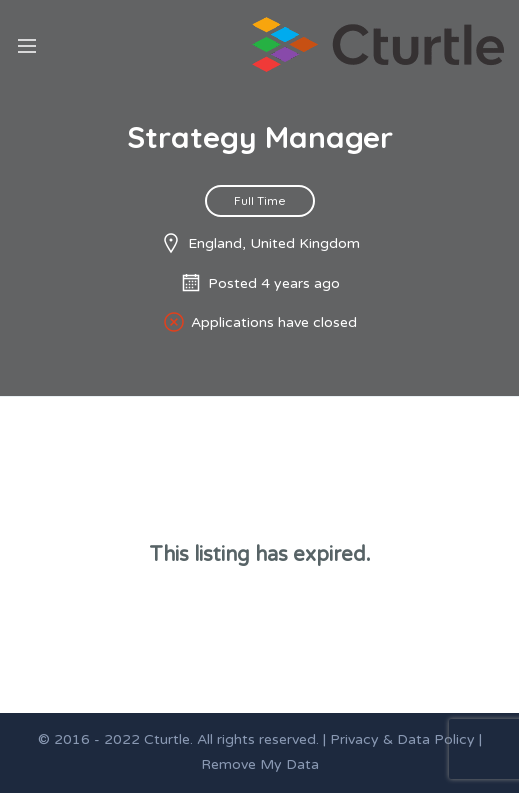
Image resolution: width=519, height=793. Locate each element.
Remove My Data (260, 764)
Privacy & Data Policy (402, 739)
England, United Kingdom (274, 243)
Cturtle (167, 739)
